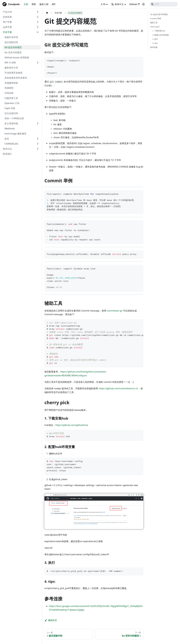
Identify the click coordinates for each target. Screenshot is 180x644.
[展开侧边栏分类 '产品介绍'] (38, 12)
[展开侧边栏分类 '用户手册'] (38, 22)
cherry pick (155, 27)
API (54, 4)
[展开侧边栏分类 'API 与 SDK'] (38, 63)
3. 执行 (155, 39)
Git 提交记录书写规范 (159, 14)
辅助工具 (154, 23)
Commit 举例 (156, 18)
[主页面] (47, 13)
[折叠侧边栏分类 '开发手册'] (38, 32)
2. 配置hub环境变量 (161, 35)
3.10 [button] (103, 4)
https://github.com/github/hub (72, 425)
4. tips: (155, 43)
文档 (26, 4)
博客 (34, 4)
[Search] (164, 4)
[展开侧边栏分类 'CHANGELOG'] (38, 144)
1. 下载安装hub (159, 31)
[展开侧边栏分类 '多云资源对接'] (38, 123)
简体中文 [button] (117, 4)
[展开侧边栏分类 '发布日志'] (38, 149)
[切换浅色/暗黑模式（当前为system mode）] (143, 4)
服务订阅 (44, 4)
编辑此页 (51, 620)
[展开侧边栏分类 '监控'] (38, 139)
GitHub (134, 4)
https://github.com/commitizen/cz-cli (118, 388)
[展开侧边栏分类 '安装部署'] (38, 17)
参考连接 (154, 47)
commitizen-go (115, 311)
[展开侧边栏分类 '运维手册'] (38, 27)
